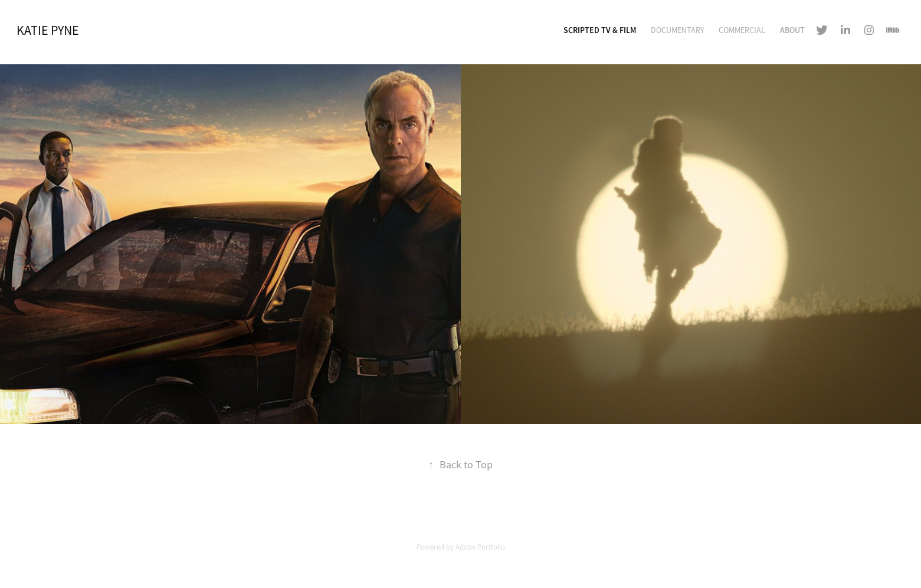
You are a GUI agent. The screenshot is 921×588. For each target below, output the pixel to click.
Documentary (678, 30)
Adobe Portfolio (480, 547)
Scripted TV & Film (600, 30)
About (792, 30)
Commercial (742, 30)
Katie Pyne (48, 30)
